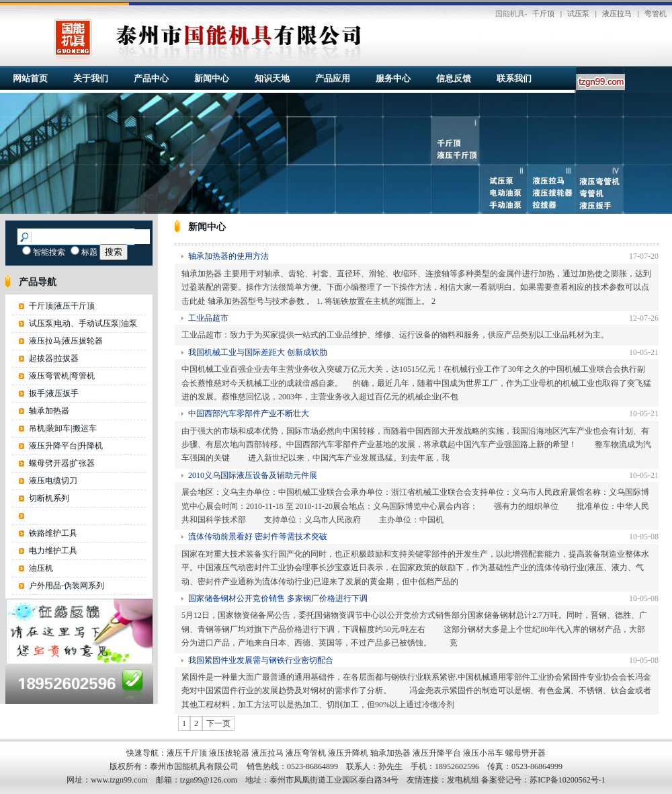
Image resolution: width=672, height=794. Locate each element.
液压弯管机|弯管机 (62, 376)
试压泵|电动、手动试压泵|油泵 (83, 323)
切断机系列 (49, 498)
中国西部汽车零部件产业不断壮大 (249, 413)
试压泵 (578, 13)
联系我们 (514, 78)
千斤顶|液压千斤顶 (62, 306)
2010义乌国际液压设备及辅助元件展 (253, 475)
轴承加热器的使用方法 (228, 256)
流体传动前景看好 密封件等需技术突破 (258, 537)
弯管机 (656, 13)
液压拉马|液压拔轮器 (66, 341)
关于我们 (91, 78)
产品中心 (151, 78)
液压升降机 (348, 753)
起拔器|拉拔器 (54, 358)
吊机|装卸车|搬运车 (63, 428)
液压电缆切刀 (53, 481)
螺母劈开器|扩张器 (62, 463)
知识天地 (272, 78)
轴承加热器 (49, 411)
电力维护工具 (53, 551)
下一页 (218, 723)
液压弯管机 (306, 753)
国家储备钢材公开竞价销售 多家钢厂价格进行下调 (278, 598)
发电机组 (463, 780)
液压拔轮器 (229, 753)
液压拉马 (617, 13)
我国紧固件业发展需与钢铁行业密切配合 (261, 660)
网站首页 (30, 78)
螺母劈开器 (526, 753)
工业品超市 (208, 318)
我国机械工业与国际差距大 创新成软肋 (258, 352)
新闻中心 (212, 78)
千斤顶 (543, 13)
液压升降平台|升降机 (66, 446)
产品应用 (333, 78)
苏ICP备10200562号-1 (568, 780)
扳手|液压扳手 (54, 393)
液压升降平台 (437, 753)
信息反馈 (454, 78)
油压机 (41, 568)
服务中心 (393, 78)
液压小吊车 (483, 753)
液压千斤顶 (187, 753)
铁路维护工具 (53, 533)
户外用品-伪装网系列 (67, 586)
